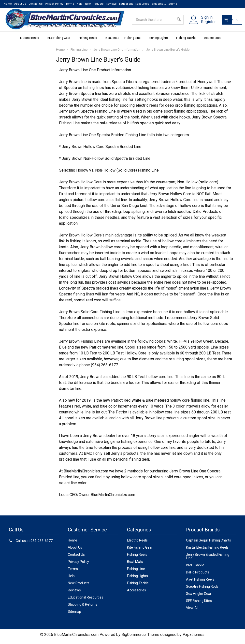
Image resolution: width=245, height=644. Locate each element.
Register (205, 24)
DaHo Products (198, 576)
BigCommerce (134, 638)
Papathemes (194, 638)
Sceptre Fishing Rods (202, 590)
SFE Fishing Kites (199, 604)
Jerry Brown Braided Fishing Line (208, 560)
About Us (20, 4)
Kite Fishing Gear (61, 41)
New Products (94, 4)
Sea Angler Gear (199, 597)
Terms (70, 4)
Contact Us (36, 4)
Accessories (214, 41)
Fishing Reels (90, 41)
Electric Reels (31, 41)
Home (8, 4)
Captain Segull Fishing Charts (209, 544)
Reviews (111, 4)
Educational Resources (134, 4)
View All (192, 611)
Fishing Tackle (188, 41)
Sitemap (74, 615)
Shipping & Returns (164, 4)
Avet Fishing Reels (200, 583)
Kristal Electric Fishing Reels (207, 551)
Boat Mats (112, 41)
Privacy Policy (54, 4)
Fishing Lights (160, 41)
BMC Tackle (195, 569)
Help (79, 4)
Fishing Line (134, 41)
